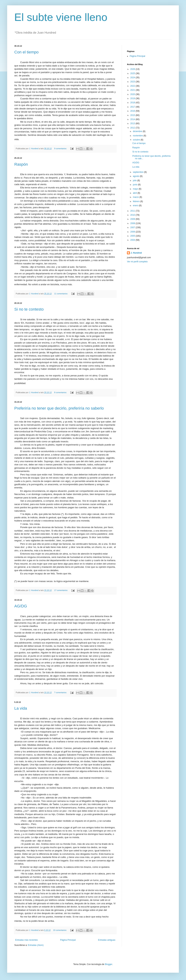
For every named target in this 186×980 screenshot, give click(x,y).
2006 (133, 232)
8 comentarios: (61, 392)
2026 (133, 69)
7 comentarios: (61, 692)
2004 (133, 240)
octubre (137, 140)
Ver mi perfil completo (137, 262)
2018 (133, 103)
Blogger (108, 964)
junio (135, 185)
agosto (136, 176)
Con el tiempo (26, 52)
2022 (133, 86)
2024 (133, 78)
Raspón (21, 164)
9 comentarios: (61, 149)
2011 (133, 211)
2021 (133, 90)
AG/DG (21, 606)
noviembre (138, 136)
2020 (133, 94)
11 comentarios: (61, 294)
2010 (133, 215)
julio (135, 180)
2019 (133, 98)
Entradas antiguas (107, 940)
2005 (133, 236)
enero (136, 206)
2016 (133, 111)
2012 (133, 128)
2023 (133, 82)
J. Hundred (136, 253)
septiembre (139, 172)
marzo (136, 197)
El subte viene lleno (61, 17)
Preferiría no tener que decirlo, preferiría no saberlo (59, 408)
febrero (137, 201)
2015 (133, 115)
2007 (133, 227)
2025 (133, 73)
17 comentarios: (61, 590)
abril (135, 193)
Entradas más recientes (26, 940)
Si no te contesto (29, 309)
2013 (133, 123)
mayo (136, 189)
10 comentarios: (60, 930)
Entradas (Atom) (36, 945)
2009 (133, 219)
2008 (133, 223)
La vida (21, 708)
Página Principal (68, 940)
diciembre (138, 131)
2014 (133, 119)
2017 (133, 107)
